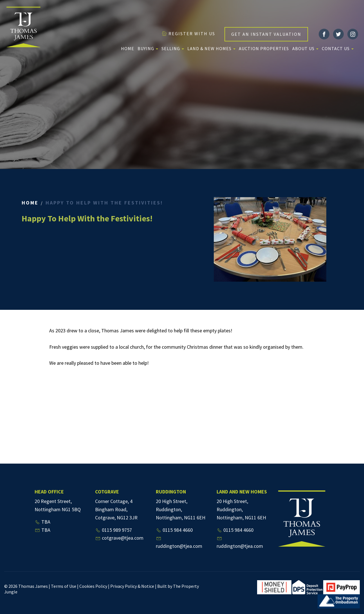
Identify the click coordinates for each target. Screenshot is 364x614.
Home (128, 48)
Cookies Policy (93, 586)
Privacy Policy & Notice (132, 586)
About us (305, 48)
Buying (148, 48)
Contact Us (338, 48)
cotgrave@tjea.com (119, 538)
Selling (173, 48)
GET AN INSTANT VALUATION (266, 34)
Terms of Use (64, 586)
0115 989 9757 (114, 530)
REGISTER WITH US (188, 34)
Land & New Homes (211, 48)
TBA (42, 522)
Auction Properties (264, 48)
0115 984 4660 (174, 530)
